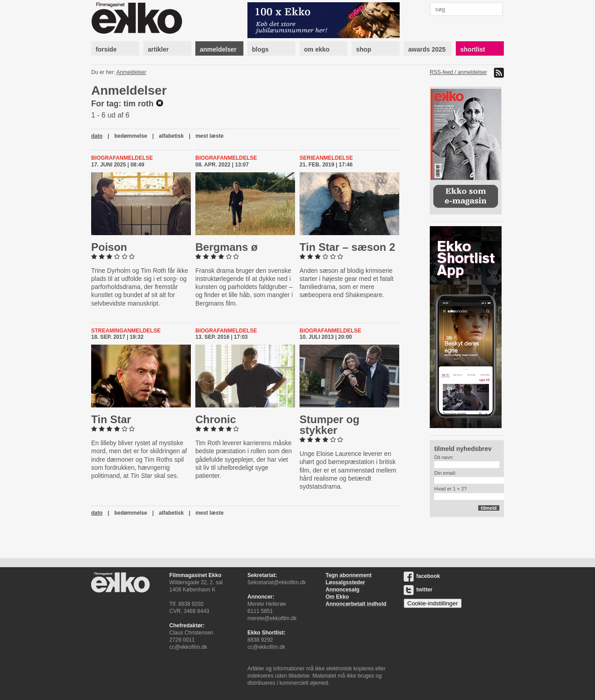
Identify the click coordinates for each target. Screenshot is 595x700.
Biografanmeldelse (122, 158)
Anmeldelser (131, 72)
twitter (418, 590)
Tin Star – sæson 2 (347, 247)
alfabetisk (171, 136)
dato (97, 136)
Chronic (216, 419)
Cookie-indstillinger (433, 603)
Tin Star (111, 419)
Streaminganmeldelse (126, 331)
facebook (422, 576)
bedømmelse (130, 136)
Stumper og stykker (329, 425)
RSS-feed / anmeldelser (458, 72)
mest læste (209, 136)
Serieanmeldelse (326, 158)
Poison (109, 247)
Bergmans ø (227, 247)
